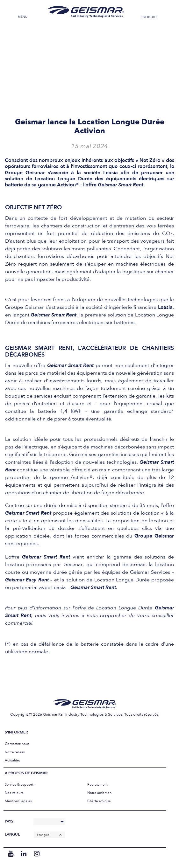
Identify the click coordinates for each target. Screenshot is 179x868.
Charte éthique (99, 801)
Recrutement (97, 785)
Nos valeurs (14, 793)
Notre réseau (15, 752)
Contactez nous (17, 744)
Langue (12, 834)
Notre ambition (99, 793)
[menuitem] (49, 835)
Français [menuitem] (43, 835)
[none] (49, 835)
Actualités (13, 760)
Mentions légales (18, 801)
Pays (9, 821)
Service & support (19, 785)
